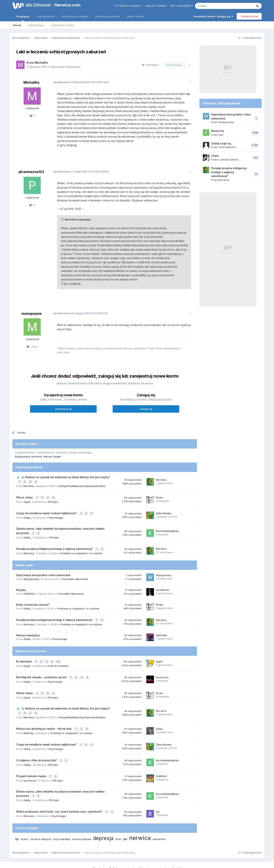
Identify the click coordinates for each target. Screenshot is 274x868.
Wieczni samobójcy (28, 625)
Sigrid (27, 496)
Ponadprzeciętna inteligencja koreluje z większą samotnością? (55, 540)
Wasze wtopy (25, 492)
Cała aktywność (46, 16)
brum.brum (162, 666)
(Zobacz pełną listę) (80, 448)
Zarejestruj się (249, 16)
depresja (103, 818)
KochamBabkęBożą (167, 523)
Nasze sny (218, 131)
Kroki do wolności (58, 655)
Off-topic (53, 496)
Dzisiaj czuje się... (222, 143)
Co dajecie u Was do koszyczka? (37, 744)
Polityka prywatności (122, 849)
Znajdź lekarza (156, 6)
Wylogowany (22, 452)
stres (118, 819)
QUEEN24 (29, 585)
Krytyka (21, 581)
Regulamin (99, 849)
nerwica (140, 818)
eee (221, 135)
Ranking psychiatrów (108, 16)
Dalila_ (27, 510)
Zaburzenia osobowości (65, 67)
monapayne (31, 309)
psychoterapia (62, 819)
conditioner (163, 581)
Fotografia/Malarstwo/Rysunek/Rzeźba (82, 481)
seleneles (162, 625)
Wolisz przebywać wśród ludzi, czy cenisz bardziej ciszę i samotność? (60, 792)
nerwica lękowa (82, 819)
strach (25, 819)
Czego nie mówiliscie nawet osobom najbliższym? (47, 507)
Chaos (215, 156)
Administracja (36, 25)
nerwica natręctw (41, 819)
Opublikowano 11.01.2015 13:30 (78, 82)
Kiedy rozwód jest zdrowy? (33, 596)
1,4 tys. (32, 342)
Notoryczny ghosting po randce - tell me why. (44, 714)
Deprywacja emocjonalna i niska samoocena (43, 566)
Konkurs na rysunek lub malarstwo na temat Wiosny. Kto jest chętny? (68, 473)
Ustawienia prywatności (154, 849)
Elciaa (159, 492)
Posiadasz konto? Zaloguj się (213, 16)
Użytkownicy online (63, 25)
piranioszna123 (31, 172)
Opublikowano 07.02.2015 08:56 (78, 171)
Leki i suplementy (182, 6)
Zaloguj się (146, 404)
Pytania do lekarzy (128, 6)
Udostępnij (150, 65)
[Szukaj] (215, 6)
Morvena (37, 452)
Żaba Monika (164, 507)
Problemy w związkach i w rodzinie (81, 544)
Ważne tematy (135, 16)
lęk (17, 819)
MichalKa (41, 63)
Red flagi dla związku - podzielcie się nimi (42, 666)
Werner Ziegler (52, 452)
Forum (17, 25)
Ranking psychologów (75, 16)
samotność (159, 819)
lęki (125, 819)
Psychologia (56, 510)
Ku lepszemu (24, 651)
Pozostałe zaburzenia (75, 570)
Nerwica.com (68, 5)
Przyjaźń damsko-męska (32, 759)
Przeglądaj (23, 18)
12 (32, 205)
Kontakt (177, 849)
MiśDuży (28, 718)
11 (32, 116)
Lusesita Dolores (229, 159)
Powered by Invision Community (137, 861)
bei (158, 792)
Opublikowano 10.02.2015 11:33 (78, 309)
